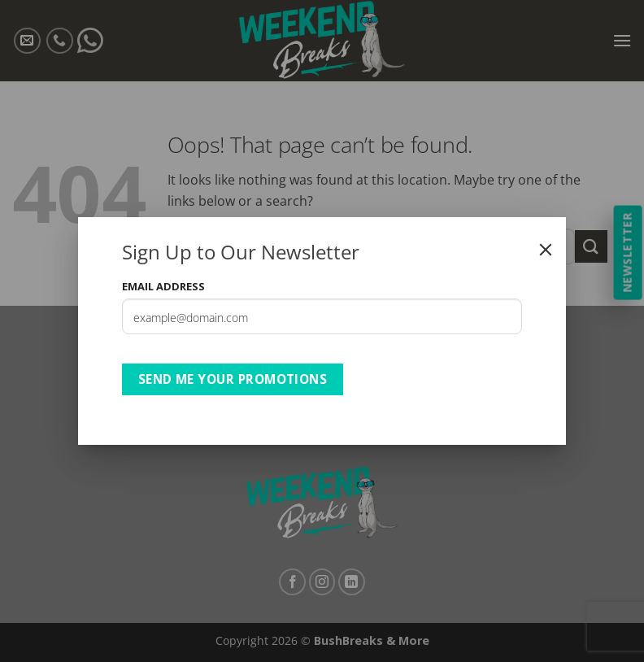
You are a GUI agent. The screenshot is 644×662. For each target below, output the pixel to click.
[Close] (546, 250)
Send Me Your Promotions (233, 379)
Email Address (163, 286)
